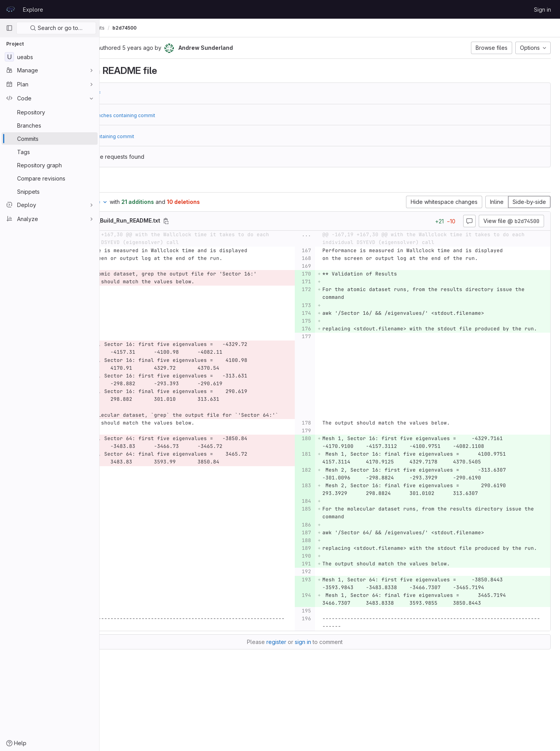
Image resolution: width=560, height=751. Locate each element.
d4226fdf (159, 93)
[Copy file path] (236, 221)
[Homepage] (10, 9)
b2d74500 (195, 28)
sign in (338, 705)
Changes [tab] (131, 183)
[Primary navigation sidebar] (9, 28)
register (311, 705)
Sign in (542, 10)
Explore (33, 10)
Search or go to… (56, 28)
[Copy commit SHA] (161, 48)
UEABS (117, 28)
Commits (165, 28)
